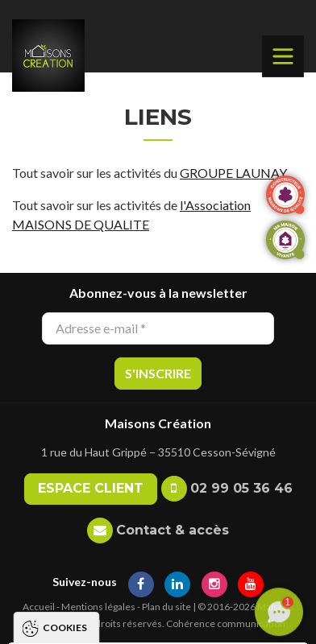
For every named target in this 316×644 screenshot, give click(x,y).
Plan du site (166, 607)
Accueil (39, 607)
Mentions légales (98, 607)
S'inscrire (158, 373)
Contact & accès (173, 530)
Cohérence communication (226, 623)
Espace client (91, 488)
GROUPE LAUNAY (233, 173)
